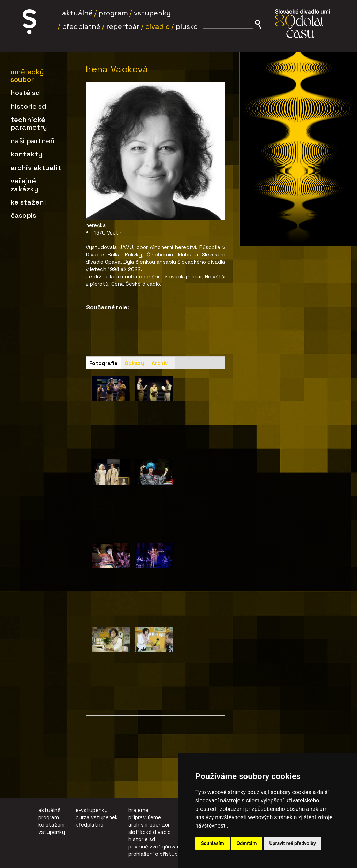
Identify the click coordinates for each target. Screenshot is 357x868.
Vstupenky (152, 13)
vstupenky (52, 832)
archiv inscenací (149, 825)
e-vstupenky (92, 810)
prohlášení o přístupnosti (160, 854)
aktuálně (50, 810)
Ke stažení (28, 202)
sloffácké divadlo (150, 832)
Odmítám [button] (247, 843)
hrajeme (138, 810)
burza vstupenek (97, 817)
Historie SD (28, 106)
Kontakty (26, 154)
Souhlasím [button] (212, 843)
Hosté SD (25, 93)
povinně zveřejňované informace (170, 847)
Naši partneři (33, 141)
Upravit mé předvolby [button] (292, 843)
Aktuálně (77, 13)
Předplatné (81, 26)
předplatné (90, 825)
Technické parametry (29, 123)
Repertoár (123, 26)
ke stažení (51, 825)
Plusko (187, 26)
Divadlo (158, 26)
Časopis (23, 215)
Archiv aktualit (36, 168)
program (49, 817)
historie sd (142, 839)
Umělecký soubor (27, 76)
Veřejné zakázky (24, 185)
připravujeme (145, 817)
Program (113, 13)
